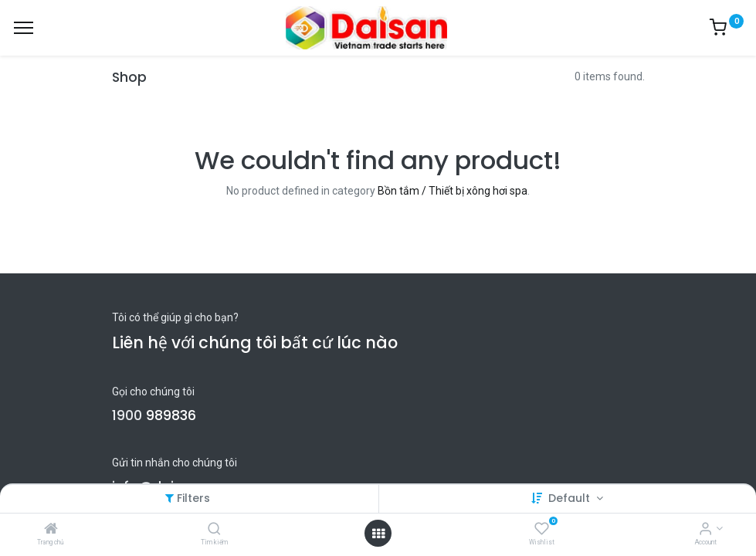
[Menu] (24, 28)
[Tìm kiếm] (214, 530)
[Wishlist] (542, 530)
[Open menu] (378, 534)
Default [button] (571, 498)
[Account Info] (705, 530)
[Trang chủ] (51, 530)
